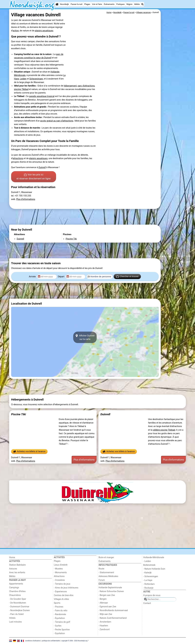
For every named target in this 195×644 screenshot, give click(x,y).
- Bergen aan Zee (107, 595)
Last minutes (15, 622)
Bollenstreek (149, 565)
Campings (14, 588)
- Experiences (60, 592)
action (16, 31)
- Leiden (147, 561)
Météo (137, 4)
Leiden (23, 79)
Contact (147, 603)
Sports (57, 603)
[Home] (57, 4)
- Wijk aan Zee (105, 614)
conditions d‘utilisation (33, 641)
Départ (61, 277)
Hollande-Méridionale (154, 557)
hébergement (70, 86)
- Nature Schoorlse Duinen (111, 591)
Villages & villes (61, 599)
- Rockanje (148, 588)
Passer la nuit (77, 4)
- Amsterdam (105, 622)
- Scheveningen (151, 576)
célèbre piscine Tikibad (164, 430)
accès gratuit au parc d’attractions (57, 121)
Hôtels (12, 618)
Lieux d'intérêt (61, 565)
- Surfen (58, 626)
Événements (109, 4)
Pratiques (121, 4)
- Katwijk (147, 573)
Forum (102, 580)
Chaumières (15, 595)
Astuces (13, 569)
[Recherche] (142, 4)
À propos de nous (152, 595)
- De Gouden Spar (18, 599)
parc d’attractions (86, 86)
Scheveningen (36, 79)
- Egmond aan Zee (107, 607)
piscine (21, 89)
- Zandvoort (104, 629)
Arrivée (33, 277)
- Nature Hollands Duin (154, 569)
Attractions (59, 576)
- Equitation (59, 633)
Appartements (16, 584)
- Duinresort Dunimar (19, 607)
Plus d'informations (26, 199)
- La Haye (148, 580)
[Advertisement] (174, 79)
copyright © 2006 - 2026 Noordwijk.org (74, 641)
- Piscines (59, 607)
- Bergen (103, 599)
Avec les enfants (17, 573)
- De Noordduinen (18, 603)
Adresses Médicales (108, 576)
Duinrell (105, 414)
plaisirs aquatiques (44, 31)
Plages (87, 4)
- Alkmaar (103, 603)
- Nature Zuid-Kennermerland (113, 618)
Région (129, 4)
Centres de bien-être (64, 595)
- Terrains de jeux (62, 584)
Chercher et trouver (127, 277)
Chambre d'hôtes (17, 591)
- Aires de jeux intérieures (66, 588)
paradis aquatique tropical (42, 96)
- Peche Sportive (62, 630)
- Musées (58, 569)
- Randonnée (60, 614)
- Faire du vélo (61, 611)
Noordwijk (64, 4)
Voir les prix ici (34, 177)
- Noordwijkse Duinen (19, 610)
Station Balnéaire (17, 565)
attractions (18, 158)
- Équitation (59, 618)
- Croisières (59, 580)
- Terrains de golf (62, 622)
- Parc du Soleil (16, 614)
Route (101, 569)
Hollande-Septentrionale (110, 588)
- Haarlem (103, 626)
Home (12, 557)
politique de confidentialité (51, 641)
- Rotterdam (149, 584)
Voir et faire (97, 4)
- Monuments (60, 573)
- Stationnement (106, 573)
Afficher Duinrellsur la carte (85, 337)
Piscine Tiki (19, 414)
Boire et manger (106, 557)
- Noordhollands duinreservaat (113, 610)
